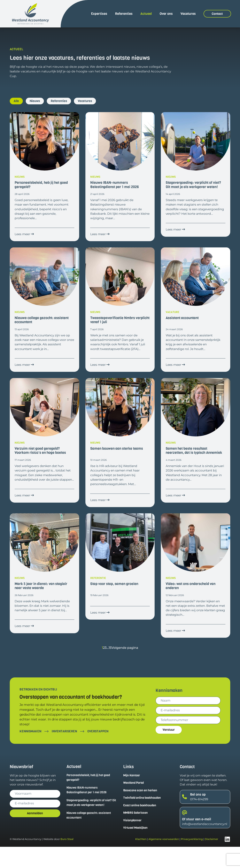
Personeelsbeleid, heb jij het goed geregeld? (90, 798)
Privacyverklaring (192, 861)
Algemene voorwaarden (164, 861)
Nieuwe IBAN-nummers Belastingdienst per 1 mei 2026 (88, 810)
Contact (217, 14)
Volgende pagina (125, 668)
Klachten (141, 861)
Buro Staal (67, 861)
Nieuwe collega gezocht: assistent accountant (91, 836)
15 (110, 668)
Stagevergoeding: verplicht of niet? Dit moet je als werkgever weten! (91, 823)
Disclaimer (211, 861)
